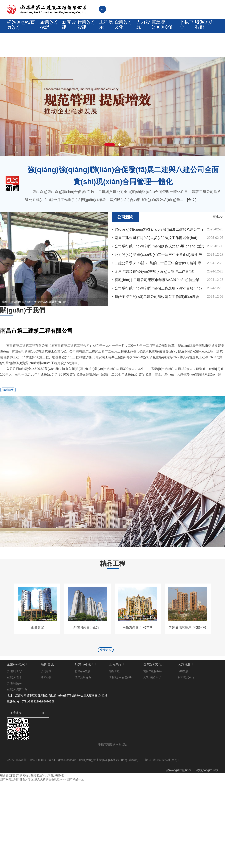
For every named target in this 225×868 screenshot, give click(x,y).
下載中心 (187, 28)
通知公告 (46, 728)
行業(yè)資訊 (85, 28)
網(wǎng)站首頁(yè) (21, 28)
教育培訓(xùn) (186, 728)
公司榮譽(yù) (14, 734)
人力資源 (144, 28)
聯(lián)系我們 (205, 28)
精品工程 (114, 722)
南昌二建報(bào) (153, 722)
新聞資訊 (67, 28)
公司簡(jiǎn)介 (15, 722)
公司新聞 (46, 722)
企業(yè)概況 (46, 28)
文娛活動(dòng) (152, 728)
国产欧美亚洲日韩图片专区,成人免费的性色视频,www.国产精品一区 (42, 830)
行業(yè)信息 (82, 722)
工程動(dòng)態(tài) (120, 728)
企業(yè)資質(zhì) (17, 740)
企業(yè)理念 (14, 728)
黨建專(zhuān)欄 (163, 28)
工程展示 (105, 28)
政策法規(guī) (83, 728)
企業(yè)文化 (123, 28)
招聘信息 (183, 722)
